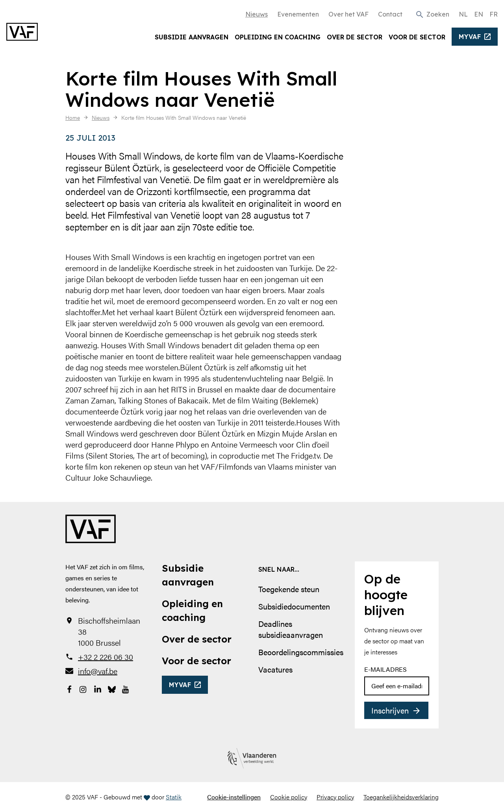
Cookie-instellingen (234, 797)
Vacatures (275, 669)
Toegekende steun (289, 589)
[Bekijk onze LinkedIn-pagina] (98, 688)
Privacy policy (335, 797)
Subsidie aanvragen (192, 37)
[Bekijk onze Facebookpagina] (69, 688)
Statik (174, 797)
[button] (432, 14)
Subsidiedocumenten (294, 606)
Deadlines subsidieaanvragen (291, 629)
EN (479, 14)
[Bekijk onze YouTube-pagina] (126, 688)
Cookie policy (289, 797)
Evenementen (298, 14)
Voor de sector (417, 37)
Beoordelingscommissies (301, 652)
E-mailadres (385, 669)
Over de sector (355, 37)
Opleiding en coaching (278, 37)
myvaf (470, 37)
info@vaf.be (98, 671)
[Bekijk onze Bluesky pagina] (112, 688)
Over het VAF (348, 14)
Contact (390, 14)
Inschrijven (390, 710)
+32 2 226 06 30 (106, 657)
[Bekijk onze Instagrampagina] (83, 688)
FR (494, 14)
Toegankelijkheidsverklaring (401, 797)
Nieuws (257, 14)
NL (463, 14)
